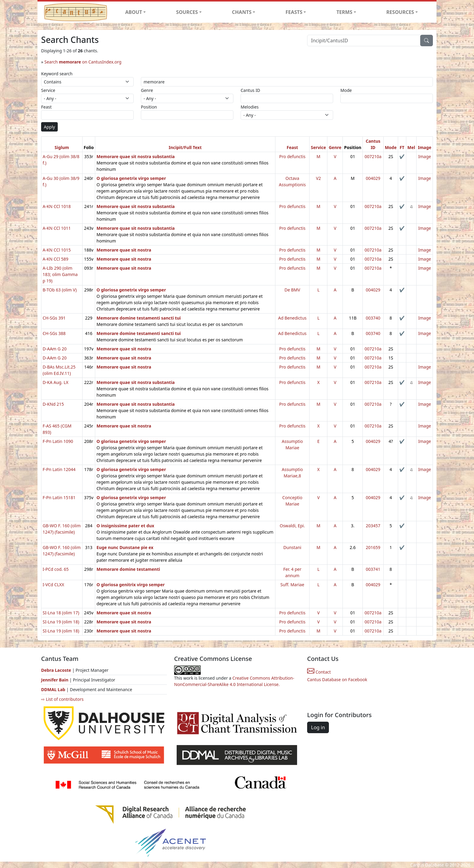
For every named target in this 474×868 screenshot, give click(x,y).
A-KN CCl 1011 (57, 228)
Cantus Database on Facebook (337, 679)
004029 (373, 178)
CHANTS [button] (242, 12)
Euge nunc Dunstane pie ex (125, 547)
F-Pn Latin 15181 (59, 497)
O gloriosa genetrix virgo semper (131, 178)
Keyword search (57, 74)
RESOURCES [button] (400, 12)
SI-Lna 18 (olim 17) (61, 613)
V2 (318, 178)
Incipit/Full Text (185, 147)
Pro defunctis (292, 156)
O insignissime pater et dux (125, 526)
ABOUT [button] (134, 12)
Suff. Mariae (292, 585)
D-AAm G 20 (55, 349)
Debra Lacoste (56, 670)
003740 (373, 318)
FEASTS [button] (294, 12)
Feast (46, 107)
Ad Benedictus (292, 318)
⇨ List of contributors (62, 699)
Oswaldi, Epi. (292, 526)
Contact (319, 672)
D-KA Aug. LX (55, 382)
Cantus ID (250, 90)
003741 (373, 569)
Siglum (62, 147)
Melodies (250, 107)
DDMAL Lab (53, 689)
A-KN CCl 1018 (57, 206)
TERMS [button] (344, 12)
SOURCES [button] (187, 12)
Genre (147, 90)
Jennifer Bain (55, 680)
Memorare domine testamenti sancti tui (139, 318)
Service (48, 90)
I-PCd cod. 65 (56, 569)
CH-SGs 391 (54, 318)
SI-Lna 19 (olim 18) (61, 622)
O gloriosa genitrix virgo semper (131, 585)
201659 (373, 547)
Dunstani (292, 547)
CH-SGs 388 (54, 333)
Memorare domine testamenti (128, 569)
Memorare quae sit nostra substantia (136, 156)
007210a (373, 156)
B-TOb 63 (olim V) (60, 290)
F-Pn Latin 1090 (58, 441)
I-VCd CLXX (53, 585)
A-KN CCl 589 (55, 259)
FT (402, 147)
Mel (411, 147)
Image (425, 147)
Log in (318, 727)
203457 (373, 526)
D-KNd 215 (53, 404)
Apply (49, 127)
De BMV (292, 290)
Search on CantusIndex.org (83, 62)
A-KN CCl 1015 (57, 250)
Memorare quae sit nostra (124, 250)
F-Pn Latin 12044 (59, 469)
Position (149, 107)
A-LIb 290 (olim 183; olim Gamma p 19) (60, 274)
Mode (346, 90)
